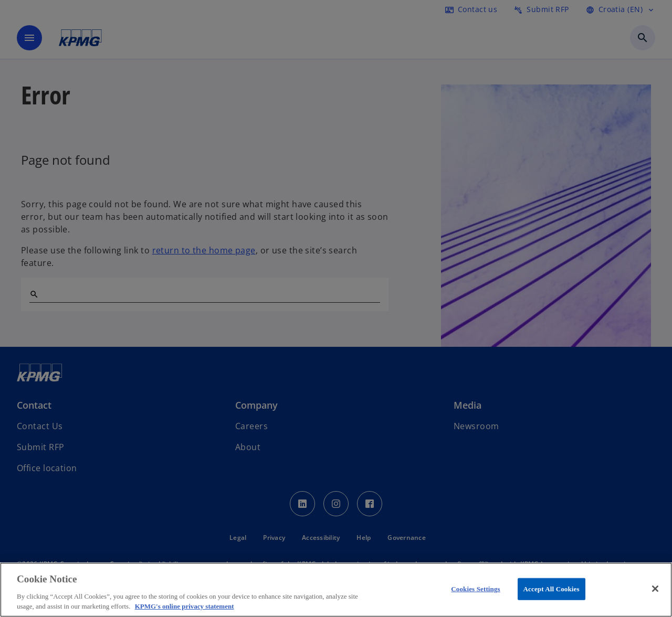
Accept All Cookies (552, 589)
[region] (336, 590)
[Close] (655, 589)
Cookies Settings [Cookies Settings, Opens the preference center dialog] (475, 589)
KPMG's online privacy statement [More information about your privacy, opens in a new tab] (185, 606)
